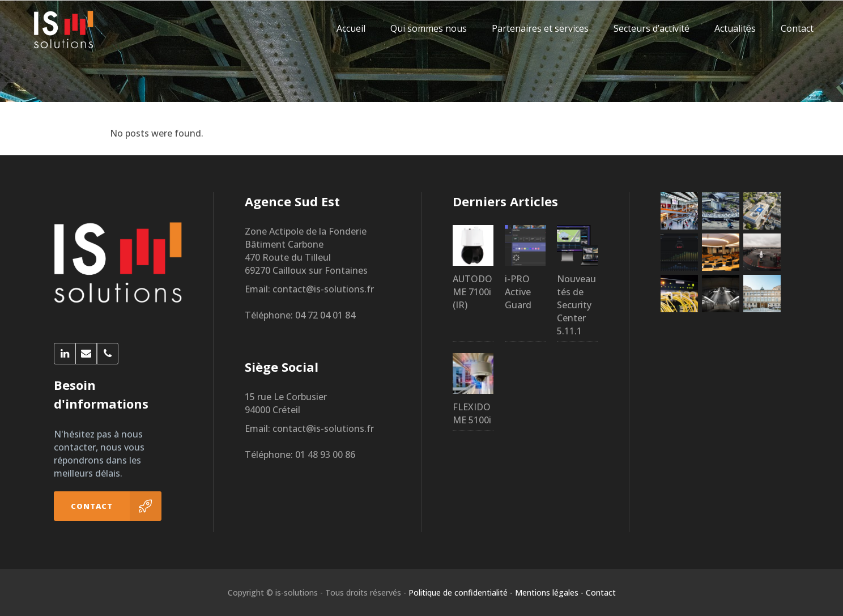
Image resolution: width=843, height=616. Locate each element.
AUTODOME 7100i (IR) (472, 292)
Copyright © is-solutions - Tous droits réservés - (317, 592)
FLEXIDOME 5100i (472, 413)
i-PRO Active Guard (518, 292)
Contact (601, 592)
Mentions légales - (549, 592)
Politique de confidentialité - (461, 592)
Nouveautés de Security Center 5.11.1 (576, 305)
